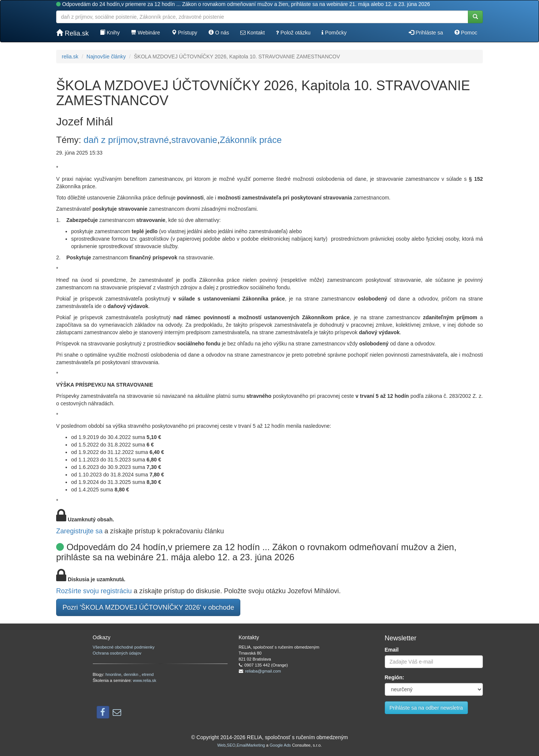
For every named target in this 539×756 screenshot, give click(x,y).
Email (392, 650)
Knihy (110, 33)
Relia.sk (72, 33)
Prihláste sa (426, 33)
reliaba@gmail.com (263, 671)
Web (221, 745)
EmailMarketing (251, 745)
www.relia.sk (144, 680)
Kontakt (252, 33)
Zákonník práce (251, 140)
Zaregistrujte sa (79, 531)
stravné (154, 140)
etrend (148, 674)
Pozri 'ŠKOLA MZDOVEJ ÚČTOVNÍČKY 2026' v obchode (148, 607)
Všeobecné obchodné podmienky (124, 647)
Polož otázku (293, 33)
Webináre (146, 33)
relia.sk (70, 57)
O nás (219, 33)
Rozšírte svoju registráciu (94, 591)
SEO (231, 745)
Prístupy (184, 33)
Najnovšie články (106, 57)
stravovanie (194, 140)
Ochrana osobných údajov (117, 653)
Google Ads (280, 745)
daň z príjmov (110, 140)
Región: (395, 677)
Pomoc (466, 33)
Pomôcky (334, 33)
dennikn (131, 674)
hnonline (113, 674)
